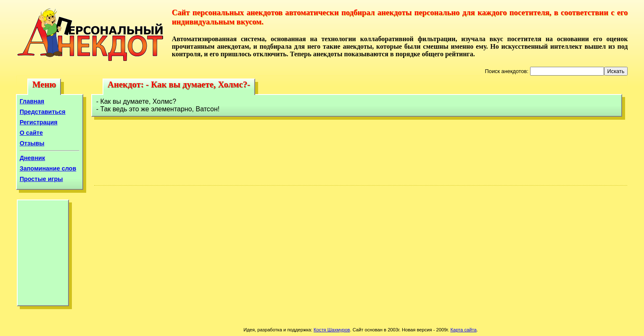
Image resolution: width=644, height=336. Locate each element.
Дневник (33, 158)
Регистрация (39, 122)
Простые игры (41, 179)
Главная (32, 101)
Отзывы (32, 143)
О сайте (31, 133)
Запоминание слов (48, 168)
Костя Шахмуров (332, 330)
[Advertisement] (43, 255)
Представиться (43, 112)
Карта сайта (463, 330)
